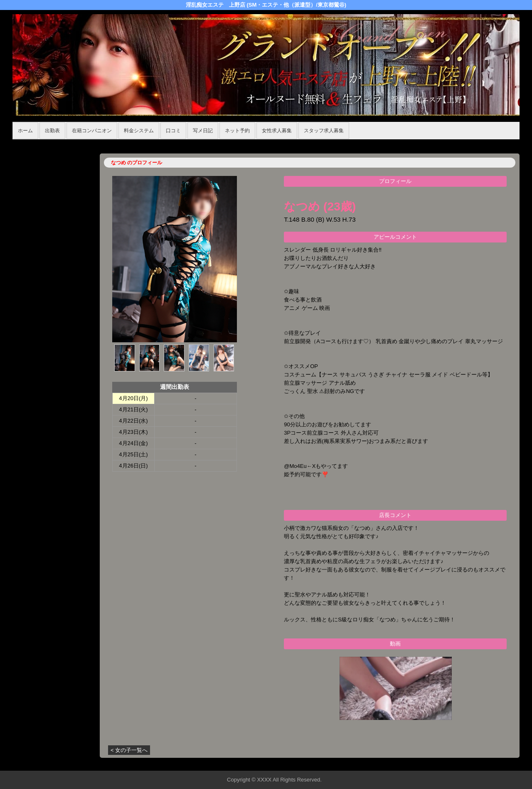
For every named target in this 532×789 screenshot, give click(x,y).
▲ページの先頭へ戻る (488, 763)
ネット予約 (237, 131)
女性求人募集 (277, 131)
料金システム (139, 131)
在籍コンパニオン (92, 131)
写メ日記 (203, 131)
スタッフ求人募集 (324, 131)
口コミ (173, 131)
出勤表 (52, 131)
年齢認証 (25, 144)
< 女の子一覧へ (129, 750)
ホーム (25, 131)
